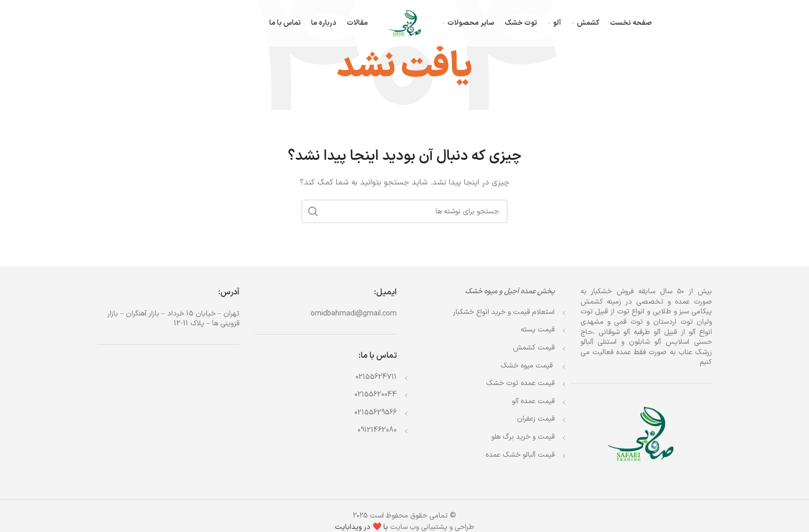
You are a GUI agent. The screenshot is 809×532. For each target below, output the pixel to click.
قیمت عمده (520, 383)
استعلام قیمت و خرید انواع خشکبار (504, 312)
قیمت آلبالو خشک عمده (520, 455)
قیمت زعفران (536, 419)
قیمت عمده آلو (533, 401)
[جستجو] (405, 211)
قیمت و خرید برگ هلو (523, 437)
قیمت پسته (538, 330)
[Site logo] (405, 23)
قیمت (528, 366)
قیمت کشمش (534, 348)
